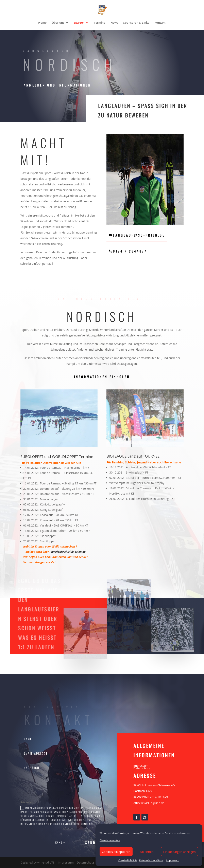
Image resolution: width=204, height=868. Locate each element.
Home (42, 23)
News (114, 23)
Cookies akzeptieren (116, 852)
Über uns (58, 23)
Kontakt (160, 23)
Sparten (79, 23)
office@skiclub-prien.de (149, 803)
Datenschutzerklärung (152, 860)
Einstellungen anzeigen (180, 852)
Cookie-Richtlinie (128, 860)
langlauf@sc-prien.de (139, 235)
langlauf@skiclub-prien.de (68, 552)
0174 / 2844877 (130, 251)
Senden (93, 843)
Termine (100, 23)
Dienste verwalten (110, 840)
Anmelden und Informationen (57, 85)
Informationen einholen (102, 377)
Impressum (173, 860)
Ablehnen (147, 852)
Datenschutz (142, 768)
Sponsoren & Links (136, 23)
